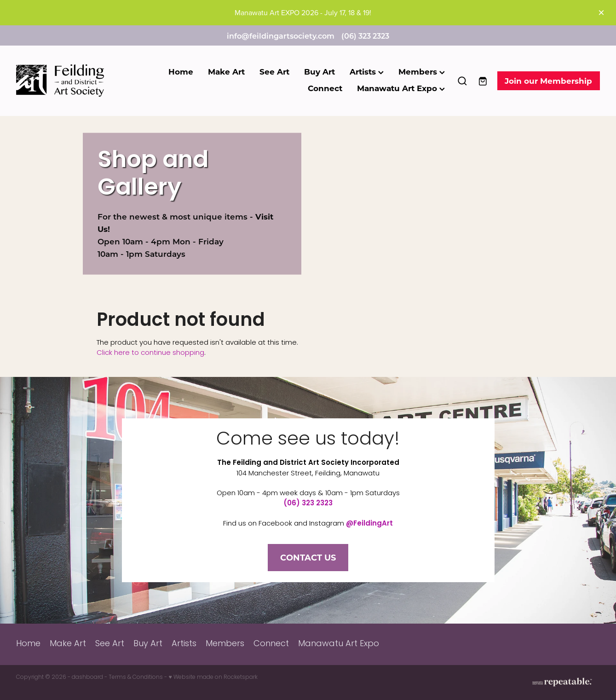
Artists (367, 72)
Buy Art (320, 72)
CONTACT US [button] (308, 557)
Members (422, 72)
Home (181, 72)
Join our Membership (548, 81)
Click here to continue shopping (150, 353)
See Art (274, 72)
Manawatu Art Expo (401, 88)
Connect (325, 88)
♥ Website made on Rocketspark (213, 677)
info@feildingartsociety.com (281, 36)
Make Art (226, 72)
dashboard (87, 677)
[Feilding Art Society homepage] (75, 81)
